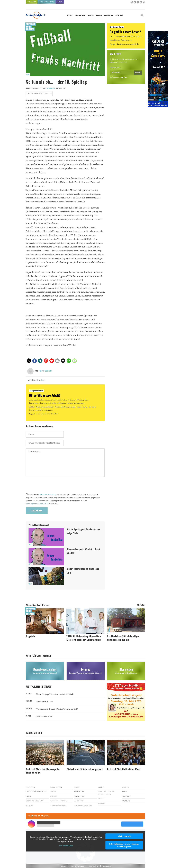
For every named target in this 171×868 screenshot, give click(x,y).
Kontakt (63, 866)
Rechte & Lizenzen (77, 866)
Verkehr (102, 803)
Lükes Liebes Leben (58, 806)
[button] (29, 361)
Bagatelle (31, 637)
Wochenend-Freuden (118, 78)
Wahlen (126, 787)
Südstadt (126, 796)
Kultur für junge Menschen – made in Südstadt (55, 694)
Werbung (126, 801)
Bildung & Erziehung (35, 801)
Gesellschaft (80, 16)
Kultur (91, 16)
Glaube (53, 792)
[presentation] (45, 486)
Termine (60, 2)
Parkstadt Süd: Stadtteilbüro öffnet (124, 770)
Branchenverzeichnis (46, 2)
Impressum (107, 866)
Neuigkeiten (79, 792)
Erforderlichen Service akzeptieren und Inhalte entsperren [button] (124, 845)
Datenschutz (93, 866)
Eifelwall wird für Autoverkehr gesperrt (85, 770)
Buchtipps (30, 787)
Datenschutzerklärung (47, 495)
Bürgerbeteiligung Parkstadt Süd (107, 793)
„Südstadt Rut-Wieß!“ (45, 717)
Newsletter (109, 16)
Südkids (29, 806)
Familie (99, 16)
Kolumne (54, 796)
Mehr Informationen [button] (66, 846)
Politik (70, 16)
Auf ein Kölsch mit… (59, 801)
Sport (28, 75)
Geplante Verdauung (45, 702)
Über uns (119, 16)
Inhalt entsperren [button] (124, 836)
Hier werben (32, 2)
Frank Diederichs (50, 88)
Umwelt (101, 799)
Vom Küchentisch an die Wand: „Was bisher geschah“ (57, 709)
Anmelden (138, 73)
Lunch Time (114, 68)
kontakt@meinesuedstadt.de (37, 504)
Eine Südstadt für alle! (36, 792)
